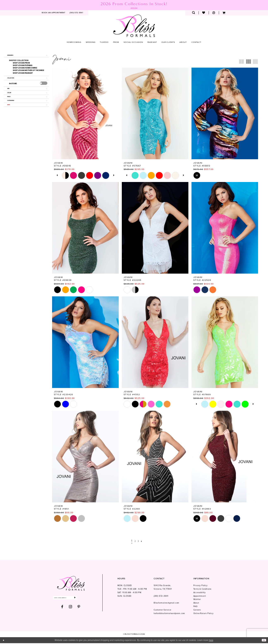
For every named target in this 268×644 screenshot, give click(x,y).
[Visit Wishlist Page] (204, 14)
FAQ (195, 607)
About (196, 604)
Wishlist (197, 600)
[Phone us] (76, 14)
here (211, 641)
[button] (214, 14)
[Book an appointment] (54, 14)
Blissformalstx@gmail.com (166, 604)
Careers (197, 611)
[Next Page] (143, 542)
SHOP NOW (134, 8)
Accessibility (200, 593)
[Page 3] (139, 542)
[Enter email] (71, 599)
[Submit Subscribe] (87, 599)
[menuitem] (54, 14)
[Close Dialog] (5, 641)
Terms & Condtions (202, 590)
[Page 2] (135, 542)
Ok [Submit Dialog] (263, 641)
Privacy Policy (200, 586)
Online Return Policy (203, 614)
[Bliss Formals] (134, 26)
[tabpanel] (65, 176)
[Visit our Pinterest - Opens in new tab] (79, 609)
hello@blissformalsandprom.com (169, 614)
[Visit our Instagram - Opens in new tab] (71, 609)
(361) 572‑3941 (161, 597)
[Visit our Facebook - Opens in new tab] (62, 609)
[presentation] (44, 88)
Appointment (200, 597)
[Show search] (193, 14)
